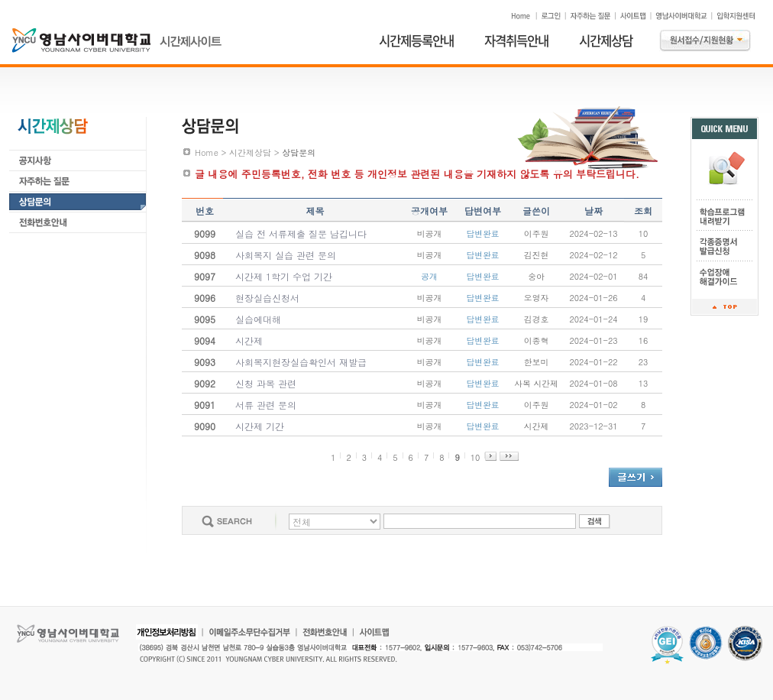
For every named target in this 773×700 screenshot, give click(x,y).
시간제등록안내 (416, 41)
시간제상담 (606, 41)
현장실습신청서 (267, 298)
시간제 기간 (260, 426)
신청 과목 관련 (266, 383)
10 (475, 457)
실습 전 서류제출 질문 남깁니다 (301, 233)
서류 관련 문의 (266, 405)
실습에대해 (258, 319)
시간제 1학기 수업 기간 (284, 276)
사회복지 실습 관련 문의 (286, 255)
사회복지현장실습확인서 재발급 (301, 362)
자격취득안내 (516, 41)
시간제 (249, 340)
